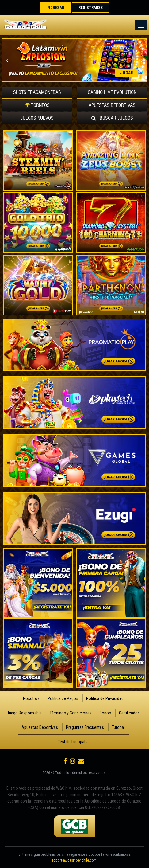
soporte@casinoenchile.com (74, 860)
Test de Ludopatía (73, 742)
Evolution (112, 92)
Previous (7, 60)
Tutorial (118, 727)
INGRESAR (55, 8)
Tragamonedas (37, 92)
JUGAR (127, 73)
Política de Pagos (63, 698)
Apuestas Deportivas (40, 727)
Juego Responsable (24, 713)
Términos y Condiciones (71, 713)
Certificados (129, 713)
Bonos (105, 713)
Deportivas (112, 105)
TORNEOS (37, 105)
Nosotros (31, 698)
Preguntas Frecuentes (85, 727)
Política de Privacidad (105, 698)
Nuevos (37, 118)
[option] (74, 60)
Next (142, 60)
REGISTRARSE (91, 8)
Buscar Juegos (112, 118)
